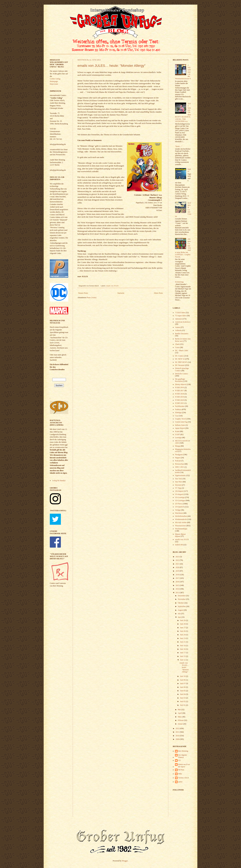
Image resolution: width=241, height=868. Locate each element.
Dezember (182, 596)
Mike (180, 774)
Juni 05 (183, 691)
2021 (178, 564)
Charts (177, 344)
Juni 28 (183, 624)
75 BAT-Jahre (180, 313)
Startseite (121, 293)
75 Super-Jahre (181, 316)
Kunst (177, 431)
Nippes (178, 458)
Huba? (189, 170)
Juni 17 (183, 653)
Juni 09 (183, 680)
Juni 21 (183, 642)
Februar (181, 720)
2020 (178, 567)
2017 (178, 578)
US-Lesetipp (180, 497)
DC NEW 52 (180, 359)
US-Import (179, 494)
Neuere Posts (83, 293)
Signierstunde (180, 475)
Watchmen (179, 513)
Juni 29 (183, 620)
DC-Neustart (180, 365)
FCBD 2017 (180, 391)
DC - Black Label (182, 350)
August (181, 610)
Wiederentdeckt (181, 519)
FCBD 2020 (180, 400)
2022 (178, 560)
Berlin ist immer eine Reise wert (183, 340)
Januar (180, 724)
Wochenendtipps (181, 529)
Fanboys (178, 409)
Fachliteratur (180, 406)
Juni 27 (183, 628)
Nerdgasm (179, 455)
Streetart (178, 485)
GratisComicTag (181, 422)
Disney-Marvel (181, 384)
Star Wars (179, 482)
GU (179, 760)
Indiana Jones (180, 425)
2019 (178, 571)
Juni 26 (183, 631)
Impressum (54, 84)
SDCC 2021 (180, 467)
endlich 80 (179, 545)
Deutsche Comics (182, 374)
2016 (178, 582)
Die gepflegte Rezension (180, 380)
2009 (178, 739)
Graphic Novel (181, 419)
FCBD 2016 (180, 387)
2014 (178, 589)
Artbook (178, 330)
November (182, 599)
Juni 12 (183, 660)
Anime (178, 327)
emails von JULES (112, 286)
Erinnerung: (179, 282)
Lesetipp (178, 438)
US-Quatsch (180, 507)
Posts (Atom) (92, 298)
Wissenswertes (181, 526)
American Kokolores (183, 322)
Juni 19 (183, 646)
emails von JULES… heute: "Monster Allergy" (111, 66)
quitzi (180, 782)
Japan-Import (180, 428)
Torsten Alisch (184, 778)
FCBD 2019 (180, 397)
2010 (178, 736)
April (180, 713)
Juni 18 (183, 649)
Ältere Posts (158, 293)
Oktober (181, 603)
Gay (177, 416)
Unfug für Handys (59, 481)
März (180, 717)
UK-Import (179, 491)
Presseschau (180, 464)
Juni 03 (183, 698)
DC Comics (179, 356)
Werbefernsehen (181, 516)
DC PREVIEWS (181, 362)
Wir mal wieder (181, 522)
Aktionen (179, 319)
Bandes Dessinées (182, 334)
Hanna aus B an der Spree (184, 765)
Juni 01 (183, 705)
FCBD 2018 (180, 394)
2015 (178, 585)
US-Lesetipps (180, 500)
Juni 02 (183, 701)
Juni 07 (183, 683)
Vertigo (178, 510)
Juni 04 (183, 694)
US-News (179, 504)
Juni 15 (183, 656)
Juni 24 (183, 635)
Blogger (125, 861)
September (182, 606)
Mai (180, 710)
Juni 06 (183, 687)
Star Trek (178, 479)
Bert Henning (183, 751)
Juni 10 (183, 676)
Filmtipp (178, 413)
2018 (178, 575)
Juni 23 (183, 638)
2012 (178, 728)
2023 (178, 557)
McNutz (181, 770)
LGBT (177, 434)
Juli (179, 614)
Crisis (177, 347)
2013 (178, 593)
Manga (178, 446)
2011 (178, 732)
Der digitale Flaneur (183, 756)
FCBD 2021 (180, 403)
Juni (180, 617)
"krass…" (179, 146)
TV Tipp (178, 488)
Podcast (178, 461)
